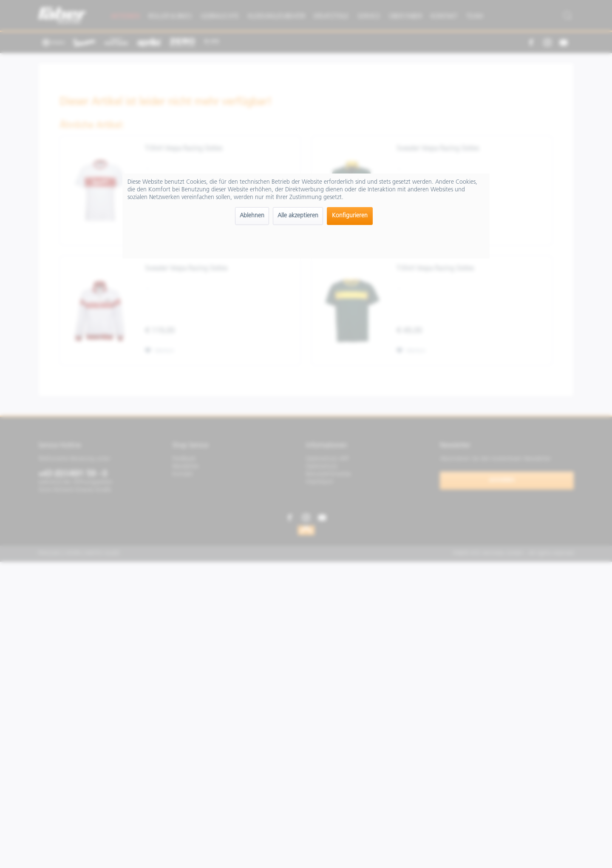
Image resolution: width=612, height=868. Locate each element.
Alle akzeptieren (298, 216)
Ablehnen (252, 216)
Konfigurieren (350, 216)
